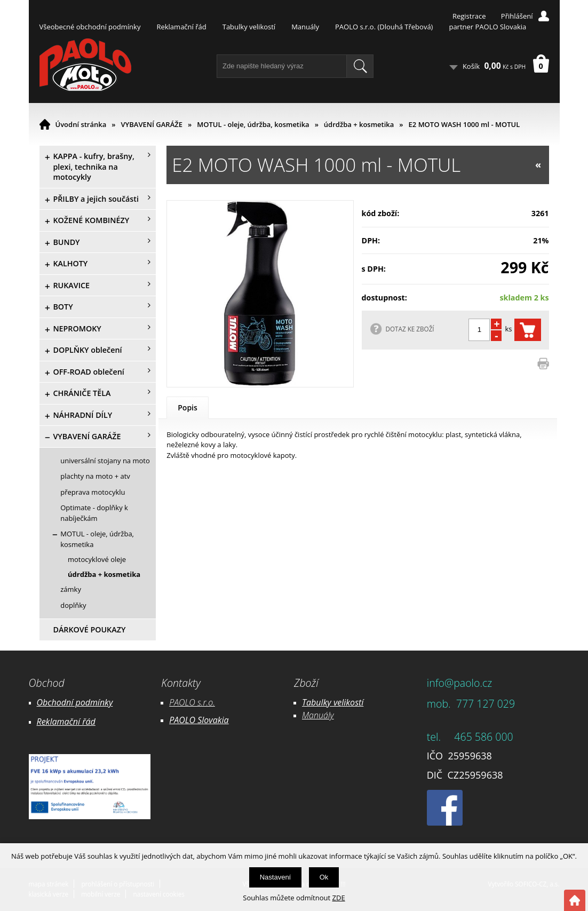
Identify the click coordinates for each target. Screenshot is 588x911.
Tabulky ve (322, 702)
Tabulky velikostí (249, 27)
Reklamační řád (181, 27)
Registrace (469, 16)
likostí (352, 702)
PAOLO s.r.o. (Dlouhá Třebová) (384, 27)
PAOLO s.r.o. (192, 702)
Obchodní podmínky (75, 702)
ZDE (339, 898)
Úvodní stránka (81, 124)
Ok (324, 877)
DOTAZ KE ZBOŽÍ (410, 329)
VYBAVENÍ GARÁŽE (152, 124)
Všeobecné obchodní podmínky (90, 27)
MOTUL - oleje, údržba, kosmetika (253, 124)
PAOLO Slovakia (199, 720)
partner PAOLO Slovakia (487, 27)
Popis (188, 407)
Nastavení (276, 877)
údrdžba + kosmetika (359, 124)
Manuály (305, 27)
